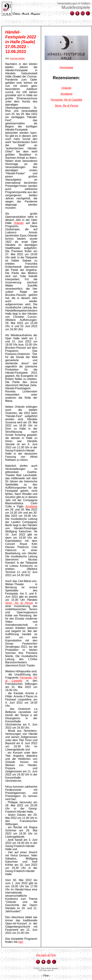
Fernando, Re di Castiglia (21, 679)
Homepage (66, 67)
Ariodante (31, 506)
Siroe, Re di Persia (19, 603)
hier (21, 942)
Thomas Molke (17, 58)
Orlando (19, 223)
